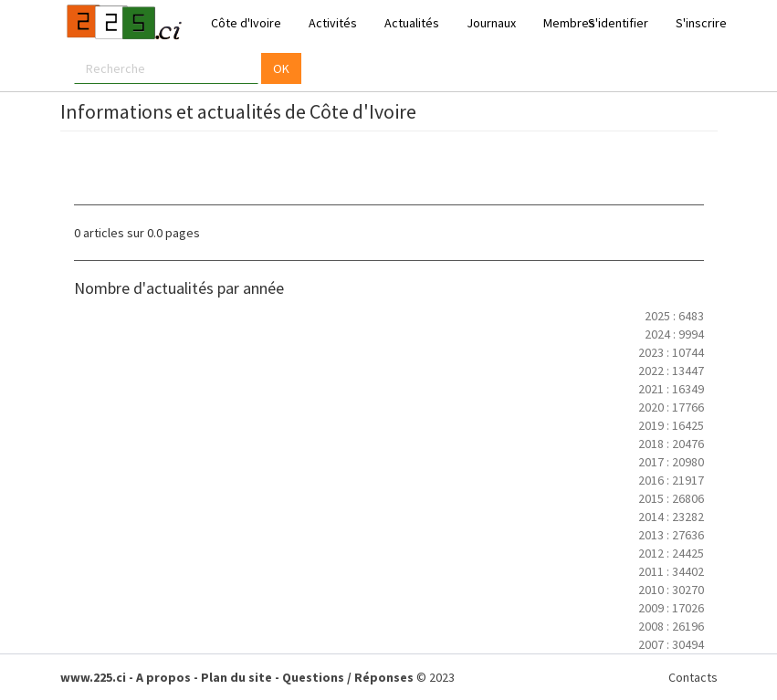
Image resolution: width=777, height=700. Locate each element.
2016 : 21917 (671, 480)
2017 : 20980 (671, 462)
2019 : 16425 (671, 425)
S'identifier (618, 23)
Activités (333, 23)
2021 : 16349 (671, 389)
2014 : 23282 (671, 517)
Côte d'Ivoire (246, 23)
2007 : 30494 (671, 644)
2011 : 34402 (671, 571)
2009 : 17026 (671, 608)
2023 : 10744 (671, 352)
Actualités (412, 23)
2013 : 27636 (671, 535)
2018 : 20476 (671, 444)
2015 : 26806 (671, 498)
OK (281, 68)
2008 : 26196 (671, 626)
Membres (569, 23)
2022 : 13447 (671, 371)
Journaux (491, 23)
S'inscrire (701, 23)
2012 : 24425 (671, 553)
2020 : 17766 (671, 407)
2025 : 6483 (674, 316)
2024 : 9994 (674, 334)
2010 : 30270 (671, 590)
